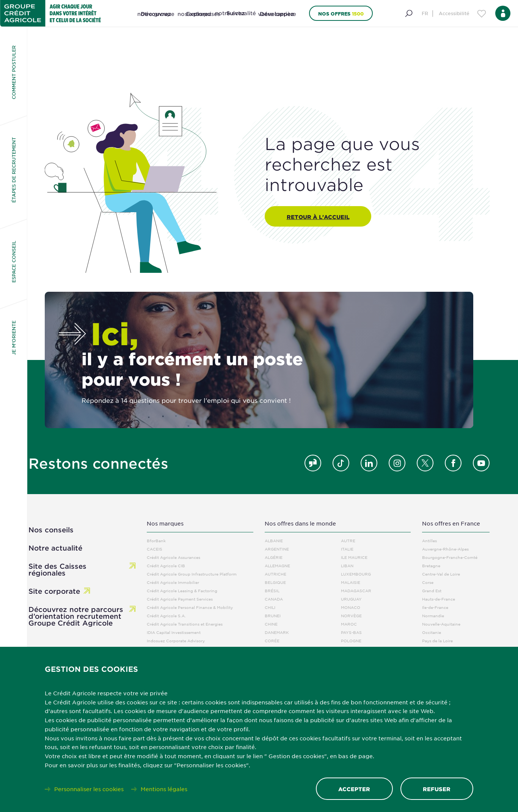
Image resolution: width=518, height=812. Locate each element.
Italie (347, 549)
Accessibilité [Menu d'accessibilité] (454, 13)
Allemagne (277, 566)
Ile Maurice (354, 557)
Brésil (272, 591)
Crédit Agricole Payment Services (180, 599)
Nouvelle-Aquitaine (441, 624)
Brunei (273, 616)
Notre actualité (55, 548)
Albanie (274, 541)
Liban (347, 566)
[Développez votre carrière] (277, 23)
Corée (272, 641)
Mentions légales (164, 789)
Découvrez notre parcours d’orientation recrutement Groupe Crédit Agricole (76, 616)
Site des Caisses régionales (57, 569)
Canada (274, 599)
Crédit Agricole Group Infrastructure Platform (192, 574)
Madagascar (356, 591)
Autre (348, 541)
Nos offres (341, 13)
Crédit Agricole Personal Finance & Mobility (190, 607)
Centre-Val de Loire (441, 574)
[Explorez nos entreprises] (199, 23)
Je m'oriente (14, 338)
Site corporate (54, 591)
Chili (270, 607)
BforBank (156, 541)
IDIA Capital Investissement (174, 632)
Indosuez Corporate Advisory (176, 641)
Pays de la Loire (437, 641)
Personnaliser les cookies (89, 789)
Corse (428, 582)
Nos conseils (51, 530)
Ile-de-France (435, 607)
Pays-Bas (351, 632)
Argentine (277, 549)
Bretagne (431, 566)
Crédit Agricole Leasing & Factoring (182, 591)
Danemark (277, 632)
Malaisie (351, 582)
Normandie (433, 616)
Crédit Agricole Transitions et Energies (185, 624)
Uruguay (351, 599)
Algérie (274, 557)
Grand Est (432, 591)
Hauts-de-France (439, 599)
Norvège (351, 616)
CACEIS (155, 549)
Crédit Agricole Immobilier (173, 582)
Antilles (429, 541)
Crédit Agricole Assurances (173, 557)
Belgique (275, 582)
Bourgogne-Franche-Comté (450, 557)
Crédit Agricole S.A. (166, 616)
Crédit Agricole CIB (166, 566)
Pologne (351, 641)
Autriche (275, 574)
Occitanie (432, 632)
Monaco (351, 607)
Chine (271, 624)
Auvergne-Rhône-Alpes (445, 549)
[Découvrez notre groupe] (156, 23)
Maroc (349, 624)
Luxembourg (356, 574)
